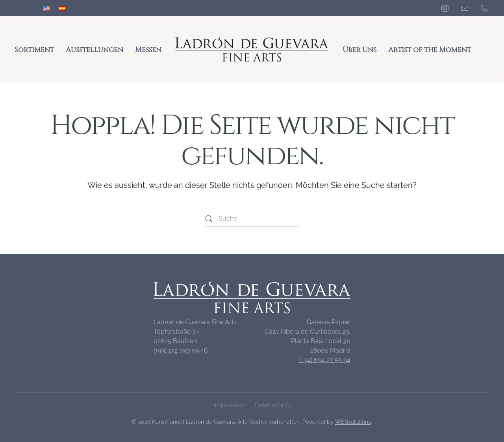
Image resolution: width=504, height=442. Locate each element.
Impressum (230, 405)
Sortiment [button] (34, 50)
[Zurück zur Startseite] (252, 50)
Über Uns (359, 50)
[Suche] (252, 219)
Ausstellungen (94, 50)
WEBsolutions (353, 422)
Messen (148, 50)
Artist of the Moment (430, 50)
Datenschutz (273, 405)
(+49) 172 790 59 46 (181, 350)
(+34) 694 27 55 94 (325, 360)
